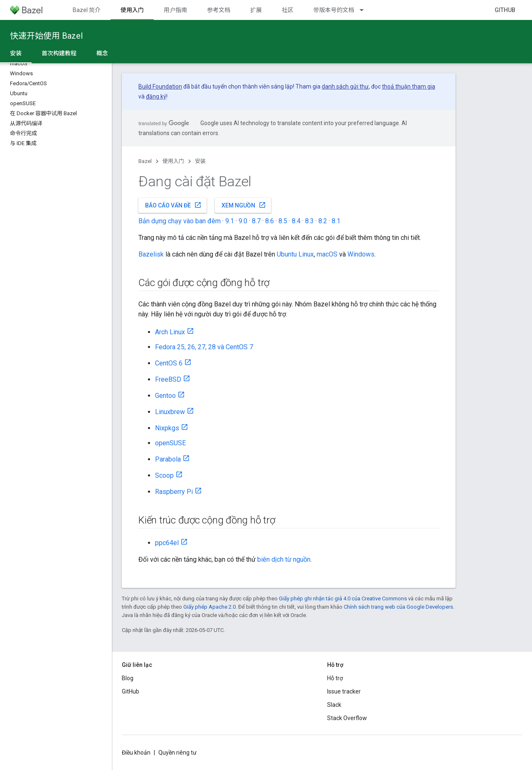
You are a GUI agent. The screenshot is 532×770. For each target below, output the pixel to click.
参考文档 (219, 10)
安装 (200, 161)
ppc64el (167, 543)
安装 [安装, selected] (16, 53)
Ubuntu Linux (295, 254)
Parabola (168, 459)
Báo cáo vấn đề (173, 205)
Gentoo (165, 396)
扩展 (256, 10)
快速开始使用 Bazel (46, 36)
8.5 (283, 221)
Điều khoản (136, 753)
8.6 (270, 221)
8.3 (309, 221)
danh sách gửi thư (345, 86)
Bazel (145, 161)
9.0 (243, 221)
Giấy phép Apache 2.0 (209, 607)
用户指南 (175, 10)
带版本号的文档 (334, 10)
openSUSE (170, 443)
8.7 (256, 221)
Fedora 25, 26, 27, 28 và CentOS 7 (204, 347)
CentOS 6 (169, 363)
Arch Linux (170, 332)
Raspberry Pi (174, 492)
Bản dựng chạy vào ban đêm (180, 221)
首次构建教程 (59, 53)
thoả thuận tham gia (409, 86)
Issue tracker (344, 691)
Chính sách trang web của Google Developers (398, 607)
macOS (327, 254)
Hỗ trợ (335, 678)
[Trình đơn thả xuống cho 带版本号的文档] (365, 10)
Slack (334, 705)
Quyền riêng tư (177, 753)
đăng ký (156, 96)
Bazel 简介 (87, 10)
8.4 (296, 221)
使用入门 (173, 161)
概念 (102, 53)
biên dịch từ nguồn (284, 559)
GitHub (505, 10)
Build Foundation (160, 86)
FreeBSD (168, 379)
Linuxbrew (170, 412)
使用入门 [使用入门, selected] (132, 10)
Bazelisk (151, 254)
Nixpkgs (167, 428)
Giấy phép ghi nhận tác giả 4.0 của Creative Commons (343, 598)
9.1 (230, 221)
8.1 (336, 221)
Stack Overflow (347, 718)
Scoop (164, 475)
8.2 (323, 221)
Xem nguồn (244, 205)
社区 (288, 10)
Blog (128, 678)
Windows (361, 254)
